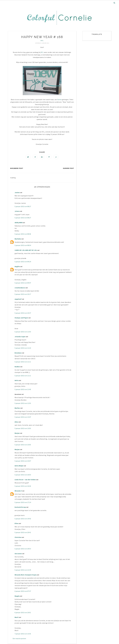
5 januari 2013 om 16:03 (23, 475)
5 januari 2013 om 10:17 (23, 294)
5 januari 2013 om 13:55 (23, 429)
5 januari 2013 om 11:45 (23, 390)
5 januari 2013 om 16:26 (23, 486)
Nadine (17, 367)
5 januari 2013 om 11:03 (23, 332)
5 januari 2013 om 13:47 (23, 417)
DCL (42, 41)
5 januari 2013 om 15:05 (23, 445)
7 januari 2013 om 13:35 (23, 634)
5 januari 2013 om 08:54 (23, 246)
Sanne (59, 99)
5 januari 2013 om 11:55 (23, 403)
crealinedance (20, 288)
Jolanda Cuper (20, 337)
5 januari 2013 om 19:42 (23, 519)
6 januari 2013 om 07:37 (23, 591)
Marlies (17, 408)
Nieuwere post (17, 169)
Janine (17, 193)
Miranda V (18, 491)
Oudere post (68, 169)
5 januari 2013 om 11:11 (23, 362)
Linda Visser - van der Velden (25, 480)
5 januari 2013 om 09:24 (23, 262)
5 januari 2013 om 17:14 (23, 503)
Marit (17, 618)
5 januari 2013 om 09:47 (23, 283)
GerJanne (18, 554)
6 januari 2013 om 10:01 (23, 613)
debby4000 (19, 223)
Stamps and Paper (21, 318)
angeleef (18, 299)
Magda (17, 596)
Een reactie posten (19, 639)
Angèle (17, 267)
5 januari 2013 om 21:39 (23, 570)
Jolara (17, 211)
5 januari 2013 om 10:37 (23, 313)
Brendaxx (18, 353)
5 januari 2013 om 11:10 (23, 348)
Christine (18, 537)
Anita (17, 381)
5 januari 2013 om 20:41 (23, 533)
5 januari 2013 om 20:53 (23, 549)
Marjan (17, 433)
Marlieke (18, 239)
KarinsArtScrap (20, 507)
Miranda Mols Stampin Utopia (26, 575)
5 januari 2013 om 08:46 (23, 234)
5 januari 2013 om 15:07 (23, 461)
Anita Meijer (19, 466)
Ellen (17, 524)
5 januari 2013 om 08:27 (23, 207)
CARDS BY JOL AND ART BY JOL (26, 250)
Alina (17, 422)
